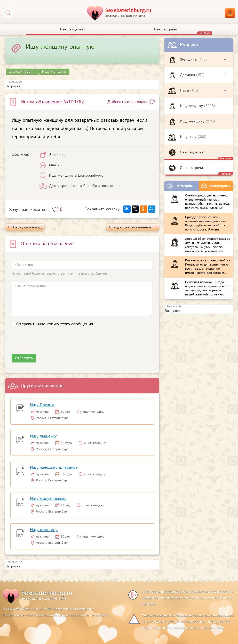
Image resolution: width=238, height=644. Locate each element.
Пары (185, 90)
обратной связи (213, 628)
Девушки (188, 75)
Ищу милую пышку (48, 499)
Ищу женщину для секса (54, 468)
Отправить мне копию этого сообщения (55, 324)
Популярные (216, 186)
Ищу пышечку (43, 436)
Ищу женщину (193, 121)
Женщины (189, 60)
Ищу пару (189, 137)
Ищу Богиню (42, 405)
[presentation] (51, 344)
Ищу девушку (192, 106)
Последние (180, 186)
